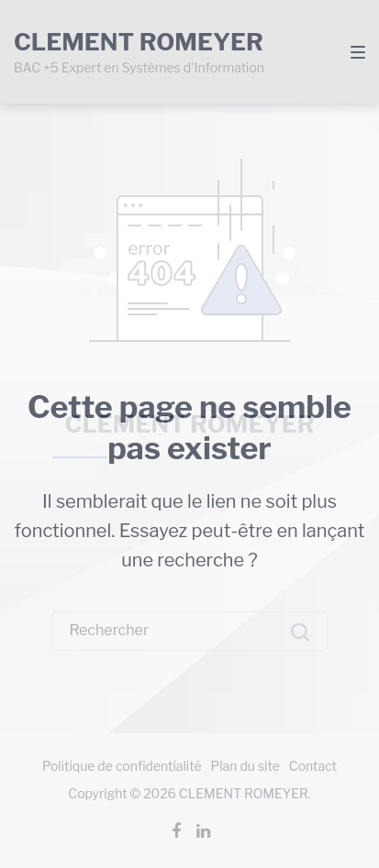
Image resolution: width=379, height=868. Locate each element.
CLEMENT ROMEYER (190, 424)
